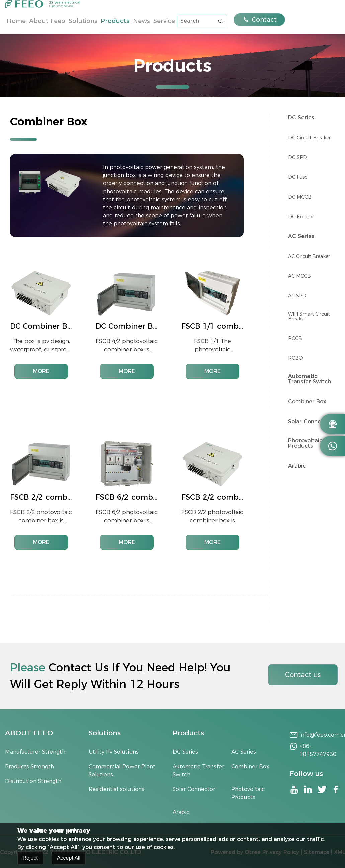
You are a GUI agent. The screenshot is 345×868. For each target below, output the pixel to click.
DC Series (301, 118)
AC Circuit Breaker (309, 256)
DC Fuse (298, 177)
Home (16, 21)
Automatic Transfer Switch (310, 379)
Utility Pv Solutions (114, 752)
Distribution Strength (33, 781)
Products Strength (29, 767)
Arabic (297, 466)
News (141, 21)
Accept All (69, 859)
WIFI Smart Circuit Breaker (309, 316)
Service (164, 21)
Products (115, 21)
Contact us (303, 675)
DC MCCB (300, 197)
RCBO (295, 358)
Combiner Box (307, 402)
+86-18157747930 (318, 750)
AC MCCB (299, 276)
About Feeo (47, 21)
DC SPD (297, 157)
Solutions (83, 21)
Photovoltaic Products (305, 443)
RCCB (295, 338)
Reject (30, 859)
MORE (41, 371)
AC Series (301, 236)
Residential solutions (116, 789)
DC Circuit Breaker (309, 138)
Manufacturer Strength (35, 752)
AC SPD (297, 296)
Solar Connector (310, 422)
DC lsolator (301, 217)
